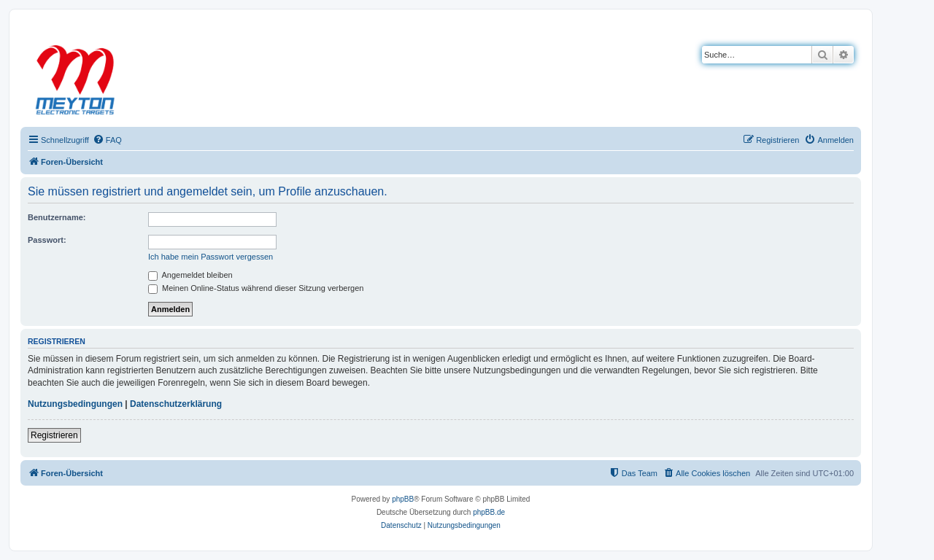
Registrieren (54, 435)
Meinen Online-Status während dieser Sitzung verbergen (256, 288)
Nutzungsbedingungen (75, 404)
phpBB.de (489, 512)
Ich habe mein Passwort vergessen (211, 257)
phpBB (403, 499)
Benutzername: (57, 217)
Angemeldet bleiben (190, 275)
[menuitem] (107, 140)
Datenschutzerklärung (176, 404)
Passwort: (47, 240)
